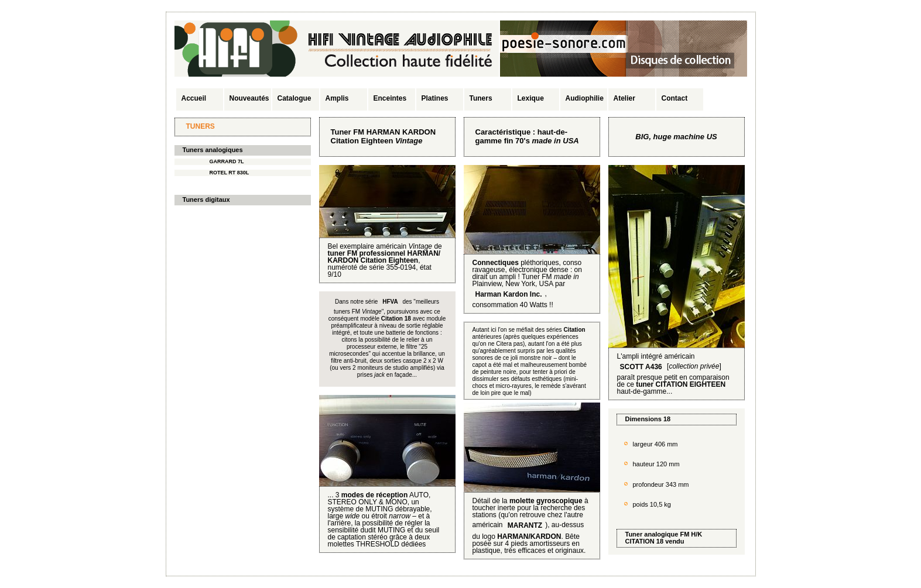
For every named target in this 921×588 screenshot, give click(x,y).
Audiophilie (585, 98)
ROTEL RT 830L (230, 173)
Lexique (531, 98)
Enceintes (390, 98)
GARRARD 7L (227, 161)
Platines (435, 98)
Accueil (194, 98)
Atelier (624, 98)
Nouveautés (249, 98)
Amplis (337, 98)
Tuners (481, 98)
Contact (675, 98)
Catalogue (295, 98)
